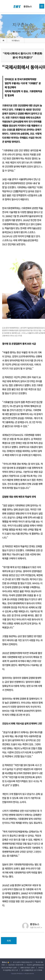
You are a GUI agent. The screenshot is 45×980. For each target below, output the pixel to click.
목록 (9, 941)
